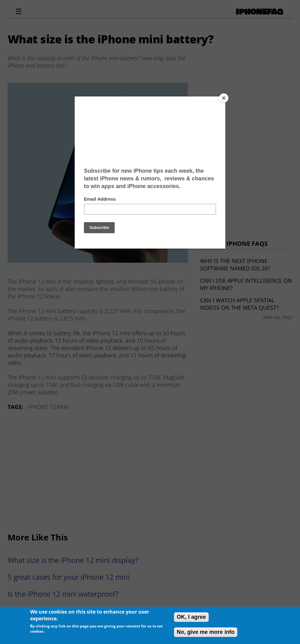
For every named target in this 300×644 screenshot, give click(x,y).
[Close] (224, 98)
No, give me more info (206, 632)
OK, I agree (191, 617)
